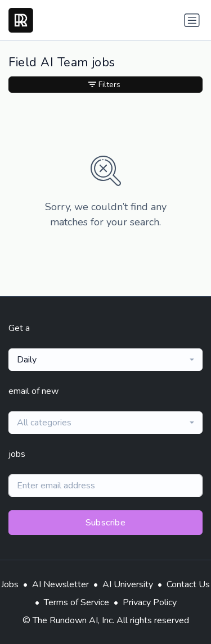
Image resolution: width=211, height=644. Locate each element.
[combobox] (105, 360)
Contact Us (188, 584)
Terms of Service (77, 602)
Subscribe (106, 523)
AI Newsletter (60, 584)
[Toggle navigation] (192, 20)
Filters (104, 85)
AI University (128, 584)
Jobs (10, 584)
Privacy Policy (150, 602)
